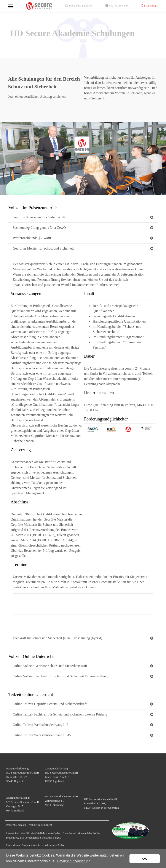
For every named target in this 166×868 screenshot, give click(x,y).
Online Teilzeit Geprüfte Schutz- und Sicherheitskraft (50, 704)
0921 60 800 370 (118, 6)
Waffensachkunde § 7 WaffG (33, 238)
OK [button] (145, 859)
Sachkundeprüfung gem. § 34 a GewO (39, 228)
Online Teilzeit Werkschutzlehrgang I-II (40, 725)
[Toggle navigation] (11, 6)
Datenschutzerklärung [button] (74, 861)
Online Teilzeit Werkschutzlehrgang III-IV (42, 735)
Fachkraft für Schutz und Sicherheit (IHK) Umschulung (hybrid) (57, 638)
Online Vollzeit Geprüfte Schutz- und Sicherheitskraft (50, 666)
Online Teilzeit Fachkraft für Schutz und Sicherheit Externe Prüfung (60, 714)
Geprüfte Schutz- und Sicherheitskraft (39, 217)
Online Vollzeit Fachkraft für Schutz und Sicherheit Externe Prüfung (60, 676)
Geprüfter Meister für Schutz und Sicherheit (43, 248)
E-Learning (150, 6)
